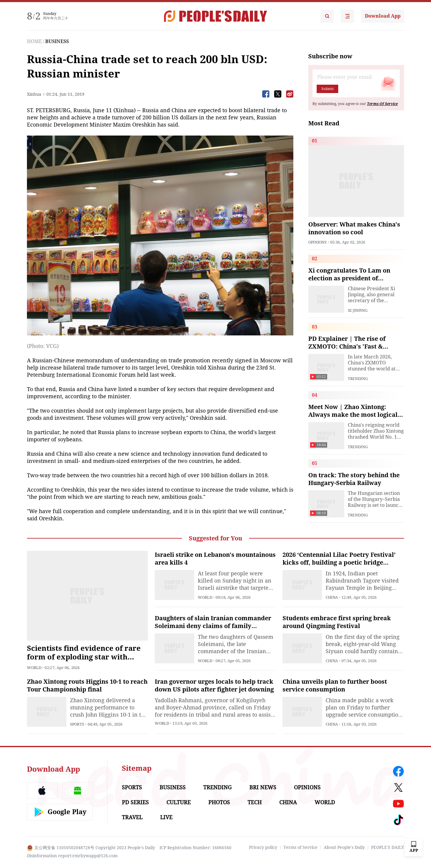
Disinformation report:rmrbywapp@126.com (72, 856)
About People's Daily (344, 847)
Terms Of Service (382, 104)
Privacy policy (263, 847)
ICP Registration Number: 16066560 (195, 848)
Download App (383, 16)
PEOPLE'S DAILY (388, 847)
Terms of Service (301, 847)
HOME (34, 41)
